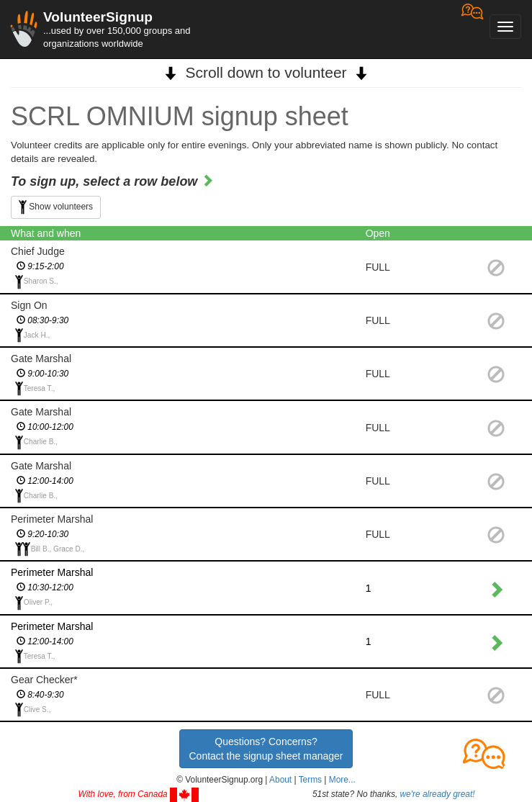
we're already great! (438, 794)
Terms (310, 780)
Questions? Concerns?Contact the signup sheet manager (266, 749)
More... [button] (342, 780)
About (280, 780)
